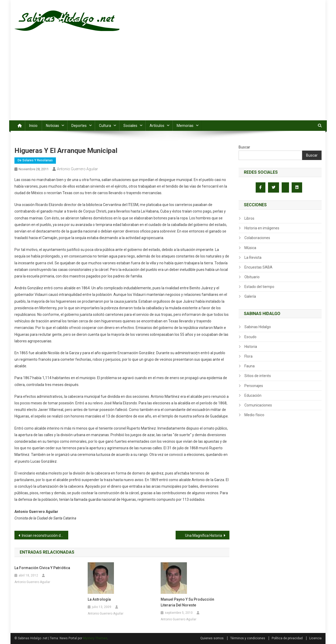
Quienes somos (212, 638)
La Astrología (99, 599)
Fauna (250, 366)
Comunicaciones (258, 405)
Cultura (105, 126)
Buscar (244, 147)
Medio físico (254, 415)
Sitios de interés (258, 376)
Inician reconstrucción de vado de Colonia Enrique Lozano (45, 535)
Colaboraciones (257, 238)
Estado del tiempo (259, 287)
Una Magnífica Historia (204, 535)
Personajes (254, 386)
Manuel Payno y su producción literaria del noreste (187, 602)
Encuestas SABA (258, 267)
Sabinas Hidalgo (258, 327)
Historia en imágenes (262, 228)
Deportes (79, 126)
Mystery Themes (95, 638)
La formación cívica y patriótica (42, 568)
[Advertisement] (168, 81)
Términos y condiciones (248, 638)
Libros (249, 218)
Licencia (315, 638)
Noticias (52, 126)
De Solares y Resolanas (35, 160)
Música (250, 248)
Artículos (157, 126)
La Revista (253, 257)
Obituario (252, 277)
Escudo (250, 337)
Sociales (130, 126)
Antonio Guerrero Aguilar (77, 169)
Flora (248, 356)
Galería (250, 296)
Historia (251, 347)
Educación (253, 395)
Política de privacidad (287, 638)
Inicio (33, 126)
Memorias (185, 126)
